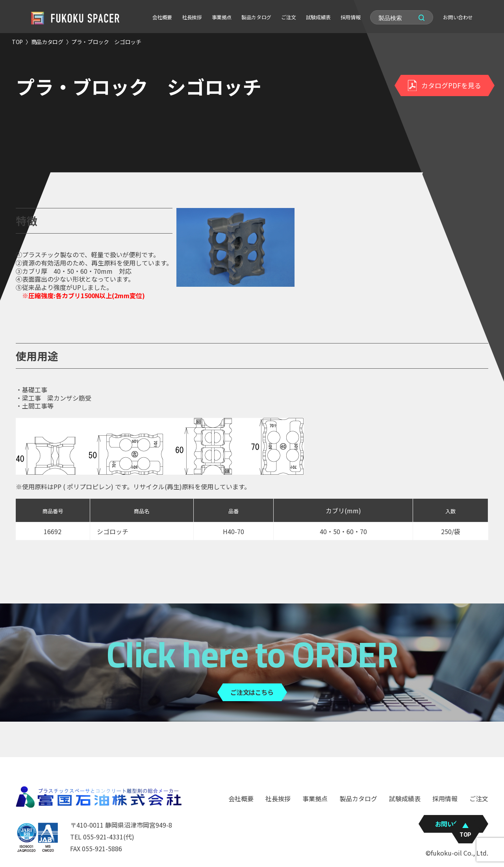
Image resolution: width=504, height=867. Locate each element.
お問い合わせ (458, 17)
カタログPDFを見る (445, 85)
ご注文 (289, 17)
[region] (252, 528)
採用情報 (350, 17)
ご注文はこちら (252, 692)
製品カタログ (256, 17)
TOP (17, 42)
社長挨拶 (192, 17)
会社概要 (162, 17)
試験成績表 (318, 17)
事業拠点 (222, 17)
